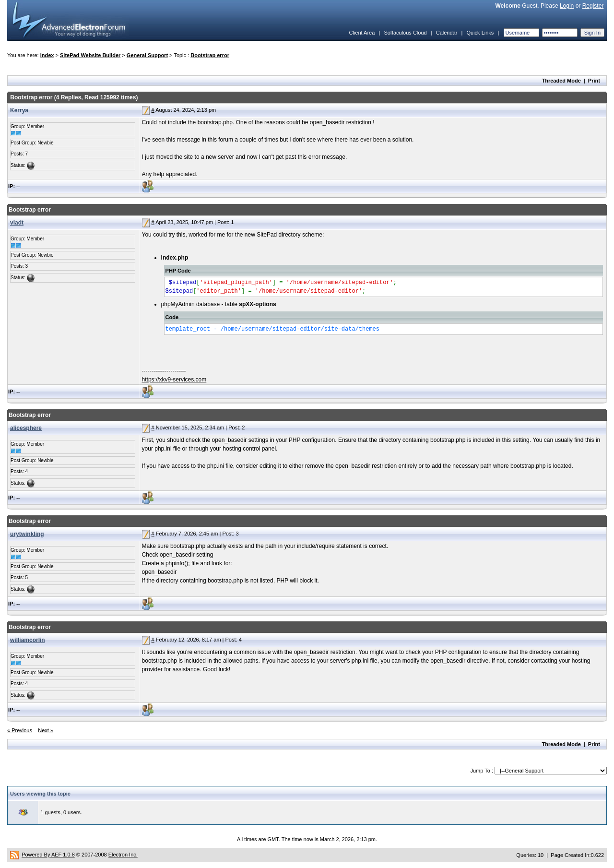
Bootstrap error (210, 55)
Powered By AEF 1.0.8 (48, 855)
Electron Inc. (123, 855)
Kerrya (19, 110)
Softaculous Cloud (405, 33)
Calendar (447, 33)
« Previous (20, 730)
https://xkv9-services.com (174, 380)
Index (47, 55)
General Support (147, 55)
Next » (46, 730)
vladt (17, 223)
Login (567, 6)
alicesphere (26, 428)
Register (593, 6)
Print (594, 81)
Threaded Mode (561, 81)
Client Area (362, 33)
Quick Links (480, 33)
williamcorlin (28, 640)
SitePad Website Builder (90, 55)
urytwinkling (27, 534)
